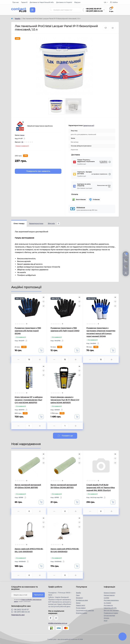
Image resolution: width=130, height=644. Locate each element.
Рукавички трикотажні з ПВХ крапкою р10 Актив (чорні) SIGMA (28, 331)
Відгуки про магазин (111, 610)
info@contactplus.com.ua (58, 623)
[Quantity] (29, 359)
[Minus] (18, 360)
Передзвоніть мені (18, 615)
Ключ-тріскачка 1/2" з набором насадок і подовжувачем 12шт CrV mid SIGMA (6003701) (29, 400)
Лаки (78, 595)
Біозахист (79, 598)
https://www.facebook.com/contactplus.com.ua (51, 618)
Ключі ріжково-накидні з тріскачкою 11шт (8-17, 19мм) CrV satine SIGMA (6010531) (65, 400)
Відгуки (77, 2)
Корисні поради (110, 593)
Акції (105, 621)
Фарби (18, 19)
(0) (22, 142)
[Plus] (40, 360)
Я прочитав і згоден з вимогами (28, 600)
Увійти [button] (114, 2)
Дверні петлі (80, 605)
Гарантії (24, 2)
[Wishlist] (44, 302)
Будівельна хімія (82, 600)
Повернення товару (111, 613)
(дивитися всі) (89, 126)
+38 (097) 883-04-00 (94, 11)
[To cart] (41, 350)
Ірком (22, 135)
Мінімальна (81, 207)
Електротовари (82, 613)
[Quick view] (44, 297)
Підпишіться (39, 595)
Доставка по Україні (64, 2)
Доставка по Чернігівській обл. (42, 2)
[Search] (51, 10)
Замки (78, 603)
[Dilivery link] (110, 162)
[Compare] (44, 306)
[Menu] (32, 10)
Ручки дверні (81, 608)
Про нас (16, 2)
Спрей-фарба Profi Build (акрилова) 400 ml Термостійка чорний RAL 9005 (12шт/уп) (101, 488)
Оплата (106, 618)
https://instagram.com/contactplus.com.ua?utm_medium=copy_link (56, 618)
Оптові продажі (109, 616)
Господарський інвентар (85, 610)
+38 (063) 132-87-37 (94, 9)
